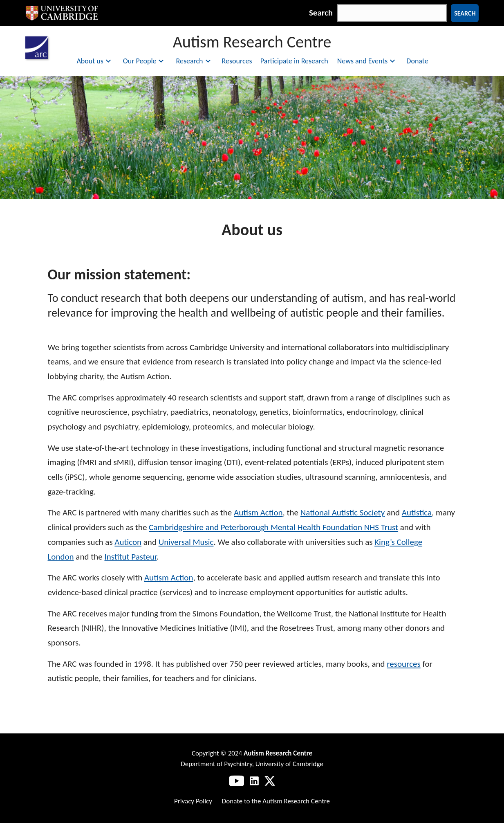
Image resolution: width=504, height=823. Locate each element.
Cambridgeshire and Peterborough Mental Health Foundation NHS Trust (273, 527)
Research (194, 61)
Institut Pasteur (130, 557)
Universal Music (186, 542)
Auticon (128, 542)
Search (321, 13)
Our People (145, 61)
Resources (237, 61)
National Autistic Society (343, 513)
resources (403, 664)
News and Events (367, 61)
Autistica (417, 513)
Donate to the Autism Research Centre (276, 801)
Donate (417, 61)
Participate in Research (294, 61)
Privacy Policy (194, 801)
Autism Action (258, 513)
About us (95, 61)
